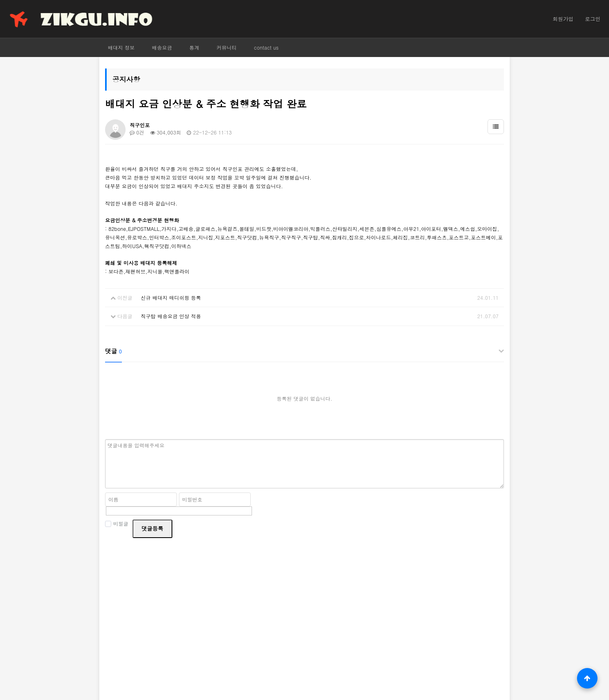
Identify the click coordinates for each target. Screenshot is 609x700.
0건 (137, 132)
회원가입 (563, 19)
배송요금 (162, 47)
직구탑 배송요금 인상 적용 (171, 316)
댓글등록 (152, 528)
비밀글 (117, 523)
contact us (266, 47)
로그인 (593, 19)
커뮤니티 (227, 47)
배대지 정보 (121, 47)
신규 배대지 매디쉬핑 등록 (171, 298)
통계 (194, 47)
